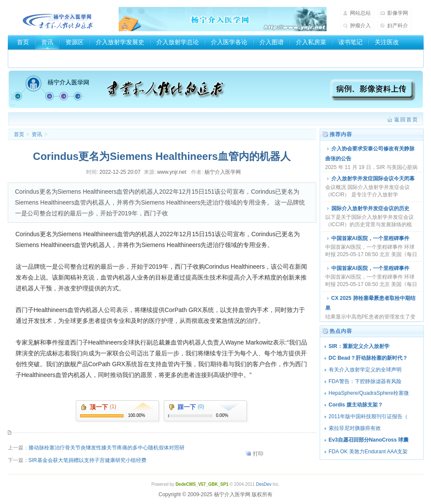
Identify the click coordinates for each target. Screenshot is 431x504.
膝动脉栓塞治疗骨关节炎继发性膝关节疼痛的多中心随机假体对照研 (107, 448)
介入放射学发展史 (120, 42)
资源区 (75, 42)
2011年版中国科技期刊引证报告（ (368, 416)
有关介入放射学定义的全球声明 (365, 370)
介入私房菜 (311, 42)
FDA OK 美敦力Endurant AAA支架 (368, 452)
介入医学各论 (229, 42)
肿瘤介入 (360, 26)
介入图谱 (272, 42)
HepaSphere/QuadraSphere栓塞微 (369, 393)
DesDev (264, 484)
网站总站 (360, 13)
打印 (258, 454)
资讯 (47, 42)
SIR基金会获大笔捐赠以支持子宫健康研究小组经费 (87, 460)
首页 (23, 42)
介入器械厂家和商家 (44, 57)
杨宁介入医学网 (58, 19)
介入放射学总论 (178, 42)
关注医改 (387, 42)
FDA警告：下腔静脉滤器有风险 (365, 381)
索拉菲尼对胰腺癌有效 (355, 428)
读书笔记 (350, 42)
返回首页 (406, 120)
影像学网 (398, 13)
